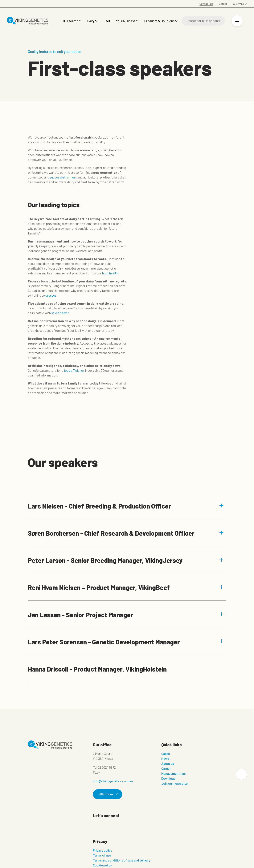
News (165, 758)
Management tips (173, 773)
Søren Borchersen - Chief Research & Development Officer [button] (126, 533)
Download (168, 778)
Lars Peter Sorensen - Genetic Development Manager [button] (126, 642)
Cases (166, 754)
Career (166, 768)
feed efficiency (74, 370)
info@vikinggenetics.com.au (113, 781)
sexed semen (60, 313)
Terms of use (102, 855)
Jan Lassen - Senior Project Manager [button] (126, 615)
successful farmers (63, 177)
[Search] (203, 21)
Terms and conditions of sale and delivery (122, 860)
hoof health (110, 273)
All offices (108, 794)
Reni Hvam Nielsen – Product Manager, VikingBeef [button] (126, 587)
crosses (51, 295)
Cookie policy (102, 865)
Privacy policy (102, 850)
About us (168, 763)
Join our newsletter (175, 783)
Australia (238, 4)
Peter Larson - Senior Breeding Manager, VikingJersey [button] (126, 560)
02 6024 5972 (107, 767)
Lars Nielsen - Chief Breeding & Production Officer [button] (126, 506)
